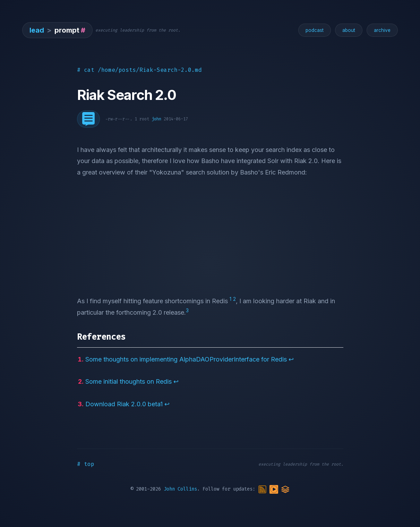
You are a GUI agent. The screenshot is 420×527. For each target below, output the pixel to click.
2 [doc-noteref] (234, 299)
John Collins (180, 489)
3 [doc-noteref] (187, 311)
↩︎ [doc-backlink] (291, 359)
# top (86, 464)
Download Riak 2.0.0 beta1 (124, 404)
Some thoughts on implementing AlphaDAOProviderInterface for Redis (186, 359)
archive (382, 30)
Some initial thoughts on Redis (128, 381)
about (349, 30)
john (156, 119)
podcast (315, 30)
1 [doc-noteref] (230, 299)
